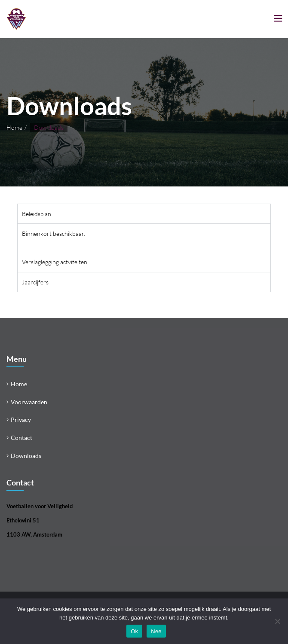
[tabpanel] (144, 238)
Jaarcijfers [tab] (35, 282)
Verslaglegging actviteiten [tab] (55, 262)
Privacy (21, 420)
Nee (156, 631)
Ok (134, 631)
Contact (21, 438)
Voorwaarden (29, 402)
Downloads (26, 456)
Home (14, 127)
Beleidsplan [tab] (37, 214)
